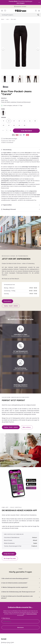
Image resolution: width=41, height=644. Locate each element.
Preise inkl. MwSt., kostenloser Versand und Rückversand (16, 102)
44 (14, 125)
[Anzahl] (7, 130)
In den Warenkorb (26, 131)
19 (4, 121)
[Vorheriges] (3, 49)
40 (3, 125)
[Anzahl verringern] (3, 130)
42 (9, 125)
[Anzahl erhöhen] (10, 130)
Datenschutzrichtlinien (32, 614)
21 (14, 121)
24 (30, 121)
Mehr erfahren (27, 427)
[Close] (39, 2)
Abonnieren (20, 627)
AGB (24, 614)
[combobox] (18, 15)
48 (25, 125)
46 (19, 125)
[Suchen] (38, 15)
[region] (20, 53)
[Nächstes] (38, 49)
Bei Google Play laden (10, 558)
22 (19, 121)
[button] (20, 150)
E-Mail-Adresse (6, 618)
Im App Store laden (9, 554)
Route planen (8, 301)
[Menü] (2, 11)
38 (35, 121)
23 (25, 121)
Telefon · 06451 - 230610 (11, 306)
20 (9, 121)
